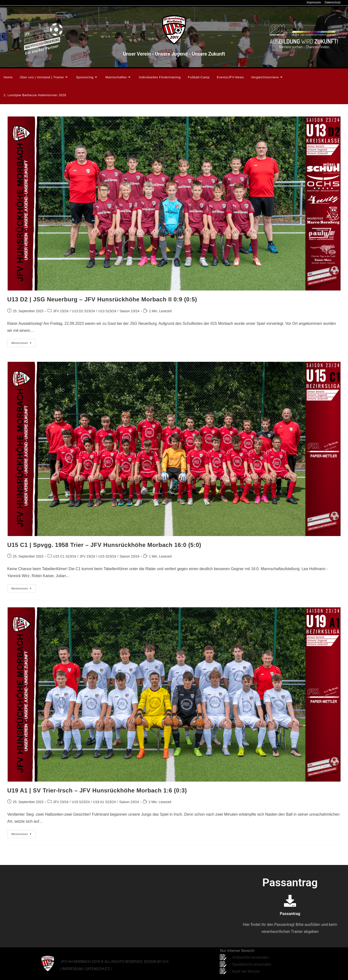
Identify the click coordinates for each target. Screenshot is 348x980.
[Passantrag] (290, 901)
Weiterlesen (24, 342)
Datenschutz (333, 2)
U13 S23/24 (107, 311)
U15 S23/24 (107, 556)
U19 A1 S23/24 (104, 802)
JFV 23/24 (61, 311)
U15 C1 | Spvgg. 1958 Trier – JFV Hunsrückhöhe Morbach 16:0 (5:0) (104, 545)
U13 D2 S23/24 (83, 311)
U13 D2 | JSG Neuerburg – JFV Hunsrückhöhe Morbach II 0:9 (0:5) (102, 299)
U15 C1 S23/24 (65, 556)
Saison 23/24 (130, 311)
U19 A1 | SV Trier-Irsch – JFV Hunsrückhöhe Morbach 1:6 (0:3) (97, 790)
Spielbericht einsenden (252, 964)
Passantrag (290, 913)
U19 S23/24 (81, 802)
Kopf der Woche (246, 971)
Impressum (314, 2)
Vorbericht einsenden (250, 957)
